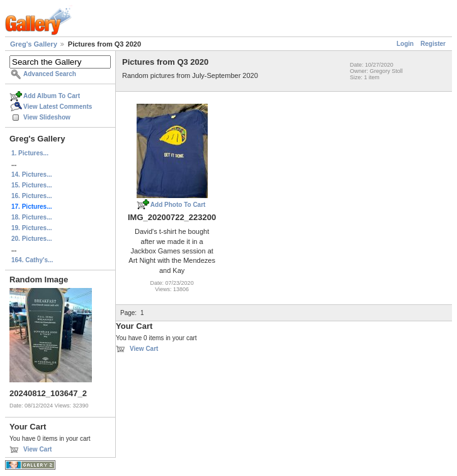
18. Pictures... (31, 217)
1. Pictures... (30, 153)
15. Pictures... (31, 185)
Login (405, 44)
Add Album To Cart (52, 96)
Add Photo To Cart (178, 205)
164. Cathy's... (32, 260)
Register (433, 44)
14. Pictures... (31, 174)
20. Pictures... (31, 239)
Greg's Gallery (34, 44)
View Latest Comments (58, 107)
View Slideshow (47, 117)
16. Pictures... (31, 196)
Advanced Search (50, 74)
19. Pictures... (31, 228)
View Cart (37, 449)
